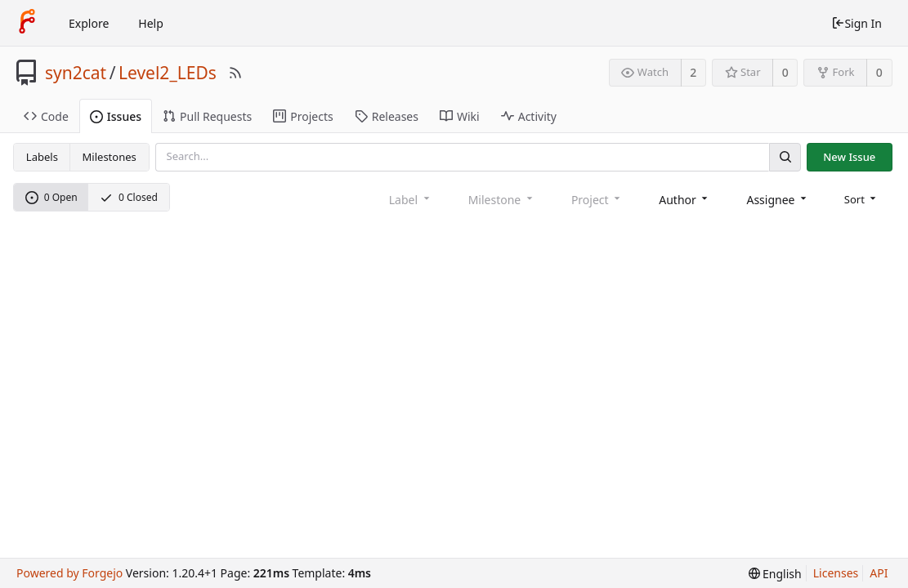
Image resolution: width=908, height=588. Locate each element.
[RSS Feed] (235, 73)
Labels (42, 157)
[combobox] (684, 200)
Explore (89, 23)
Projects (303, 116)
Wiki (460, 116)
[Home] (27, 23)
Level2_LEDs (168, 73)
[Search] (785, 157)
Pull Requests (207, 116)
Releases (387, 116)
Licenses (836, 573)
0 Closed (129, 197)
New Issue (849, 157)
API (879, 573)
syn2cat (76, 73)
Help (151, 23)
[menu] (862, 199)
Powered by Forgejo (69, 573)
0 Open (51, 197)
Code (46, 116)
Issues (116, 116)
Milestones (110, 157)
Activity (529, 116)
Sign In (857, 23)
